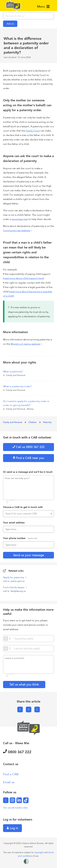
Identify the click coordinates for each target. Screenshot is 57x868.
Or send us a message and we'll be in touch (28, 472)
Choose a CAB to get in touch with (23, 507)
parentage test (20, 219)
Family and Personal (13, 422)
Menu (43, 7)
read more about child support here (23, 278)
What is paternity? (13, 372)
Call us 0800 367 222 (29, 447)
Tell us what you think (24, 685)
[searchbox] (28, 16)
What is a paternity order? (17, 386)
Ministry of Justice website (26, 344)
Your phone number (20, 538)
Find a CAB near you (29, 458)
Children (33, 422)
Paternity (47, 422)
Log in (12, 828)
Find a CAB (11, 774)
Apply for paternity (14, 577)
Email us (9, 782)
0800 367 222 (17, 752)
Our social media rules (15, 808)
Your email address (14, 523)
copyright (39, 852)
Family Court (33, 131)
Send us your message (29, 555)
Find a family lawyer (14, 587)
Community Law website (17, 231)
